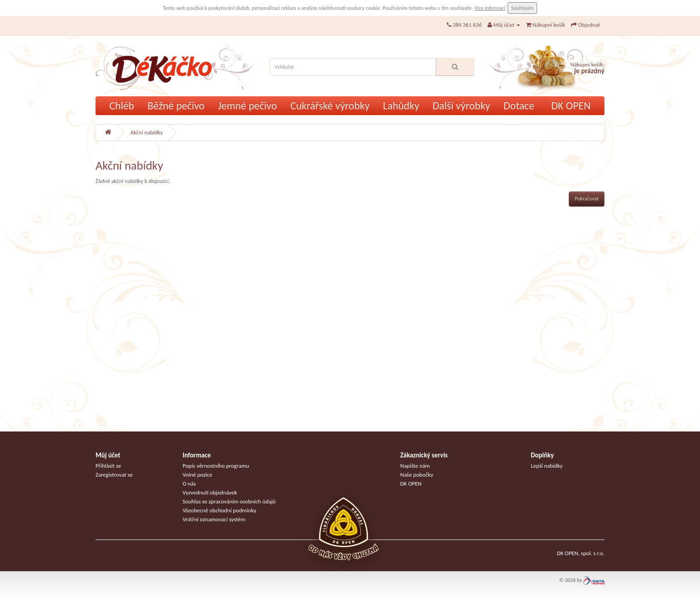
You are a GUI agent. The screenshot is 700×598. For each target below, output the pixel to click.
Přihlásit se (108, 466)
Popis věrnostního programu (216, 466)
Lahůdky (401, 106)
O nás (189, 484)
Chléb (122, 106)
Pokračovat (587, 199)
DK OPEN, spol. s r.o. (581, 553)
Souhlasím (522, 8)
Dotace (519, 106)
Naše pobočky (417, 475)
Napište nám (415, 466)
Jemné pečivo (247, 106)
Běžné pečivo (176, 106)
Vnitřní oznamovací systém (214, 519)
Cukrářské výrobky (330, 106)
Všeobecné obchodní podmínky (219, 510)
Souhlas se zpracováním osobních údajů (229, 501)
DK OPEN (571, 106)
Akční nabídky (147, 132)
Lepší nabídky (547, 466)
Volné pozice (198, 475)
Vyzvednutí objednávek (210, 492)
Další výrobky (461, 106)
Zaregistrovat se (114, 475)
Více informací (490, 8)
